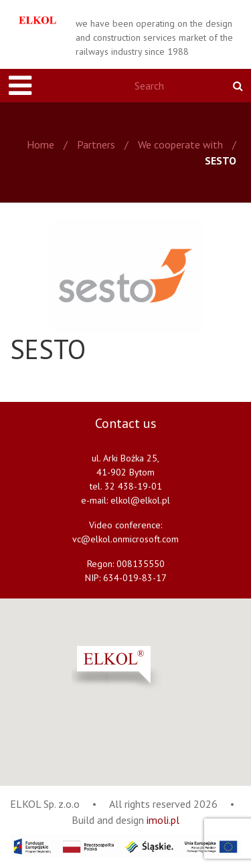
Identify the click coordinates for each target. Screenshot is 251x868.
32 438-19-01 (133, 486)
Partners (96, 144)
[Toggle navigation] (20, 86)
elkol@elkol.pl (140, 500)
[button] (151, 668)
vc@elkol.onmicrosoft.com (125, 539)
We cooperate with (180, 144)
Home (40, 144)
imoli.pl (163, 820)
